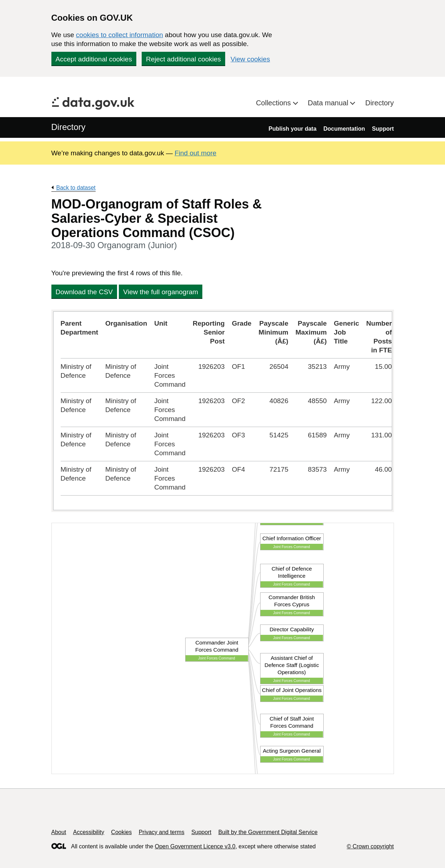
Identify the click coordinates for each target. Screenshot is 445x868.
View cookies (250, 59)
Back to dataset (76, 188)
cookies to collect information (120, 35)
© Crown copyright (370, 846)
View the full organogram (161, 292)
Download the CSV (84, 292)
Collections (274, 103)
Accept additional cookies (94, 59)
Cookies (121, 832)
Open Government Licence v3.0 (195, 846)
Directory (379, 103)
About (59, 832)
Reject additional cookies (183, 59)
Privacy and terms (162, 832)
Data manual (329, 103)
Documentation (344, 129)
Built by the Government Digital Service (268, 832)
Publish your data (293, 129)
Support (383, 129)
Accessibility (89, 832)
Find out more (195, 153)
